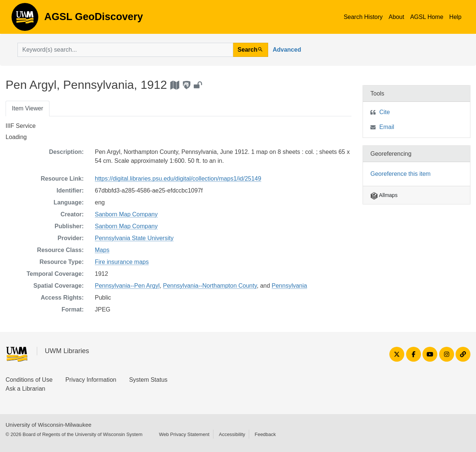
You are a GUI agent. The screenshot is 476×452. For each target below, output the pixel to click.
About (396, 17)
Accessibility (232, 434)
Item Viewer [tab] (28, 108)
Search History (363, 17)
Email (387, 127)
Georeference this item (401, 174)
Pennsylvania (290, 286)
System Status (148, 380)
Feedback (265, 434)
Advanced (287, 50)
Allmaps (384, 195)
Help (455, 17)
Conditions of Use (29, 380)
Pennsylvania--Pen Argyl (127, 286)
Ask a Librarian (25, 389)
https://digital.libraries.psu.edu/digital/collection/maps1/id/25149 (178, 179)
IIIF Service (21, 126)
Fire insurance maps (122, 262)
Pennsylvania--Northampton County (210, 286)
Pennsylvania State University (134, 238)
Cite (385, 112)
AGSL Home (427, 17)
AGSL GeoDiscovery (25, 19)
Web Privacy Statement (184, 434)
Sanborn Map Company (126, 214)
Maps (102, 250)
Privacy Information (91, 380)
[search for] (125, 50)
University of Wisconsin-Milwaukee (49, 425)
